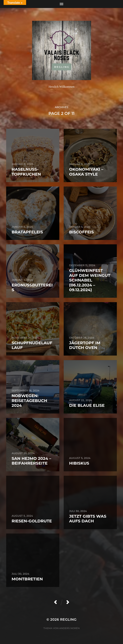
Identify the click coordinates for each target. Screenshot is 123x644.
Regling (68, 619)
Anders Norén (69, 628)
